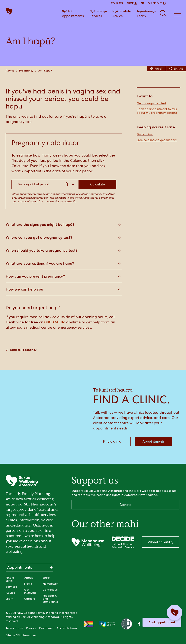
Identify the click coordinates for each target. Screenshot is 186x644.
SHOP (132, 3)
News (28, 584)
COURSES (117, 3)
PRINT (156, 69)
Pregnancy (26, 71)
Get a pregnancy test (151, 103)
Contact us (50, 590)
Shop (46, 578)
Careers (30, 599)
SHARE (176, 69)
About (28, 578)
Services (98, 13)
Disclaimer (46, 628)
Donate (126, 505)
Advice (122, 13)
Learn (147, 13)
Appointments (73, 13)
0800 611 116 (54, 322)
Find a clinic (145, 134)
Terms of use (14, 628)
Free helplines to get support (157, 140)
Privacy (31, 628)
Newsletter (50, 584)
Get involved (30, 591)
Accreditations (67, 628)
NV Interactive (26, 635)
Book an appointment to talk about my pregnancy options (157, 111)
